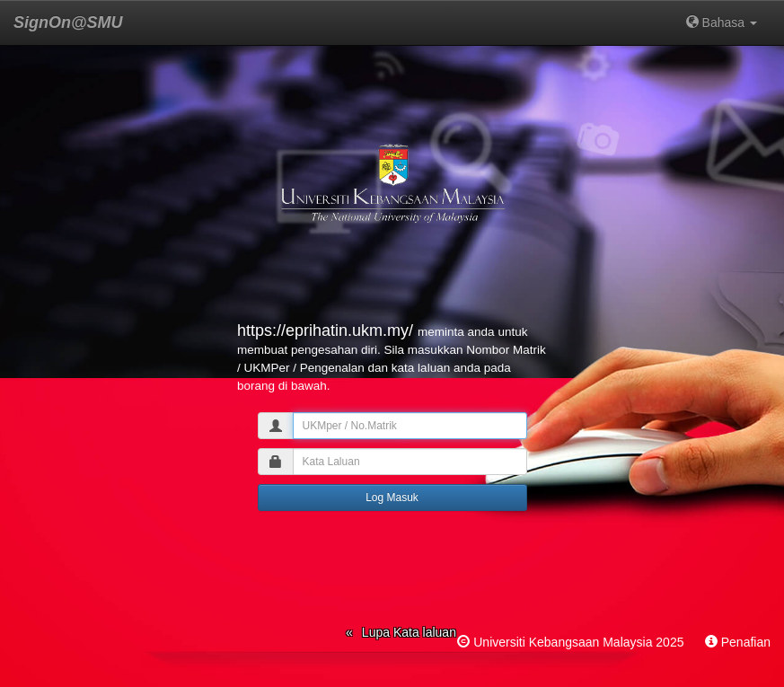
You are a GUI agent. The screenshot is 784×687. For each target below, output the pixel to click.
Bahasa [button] (722, 22)
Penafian (746, 642)
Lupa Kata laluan (409, 632)
